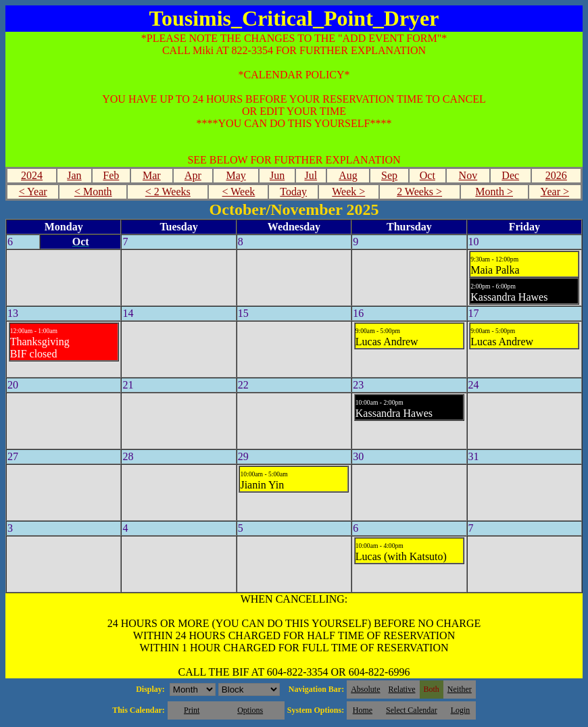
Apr (193, 175)
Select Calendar (412, 710)
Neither (460, 689)
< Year (33, 192)
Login (461, 710)
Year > (555, 192)
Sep (389, 175)
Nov (468, 175)
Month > (494, 192)
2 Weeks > (419, 192)
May (236, 175)
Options (250, 710)
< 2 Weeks (168, 192)
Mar (152, 175)
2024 (32, 175)
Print (192, 710)
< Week (239, 192)
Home (363, 710)
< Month (93, 192)
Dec (510, 175)
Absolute (365, 689)
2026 (556, 175)
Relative (402, 689)
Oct (427, 175)
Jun (277, 175)
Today (293, 192)
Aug (348, 175)
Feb (111, 175)
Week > (348, 192)
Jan (74, 175)
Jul (311, 175)
